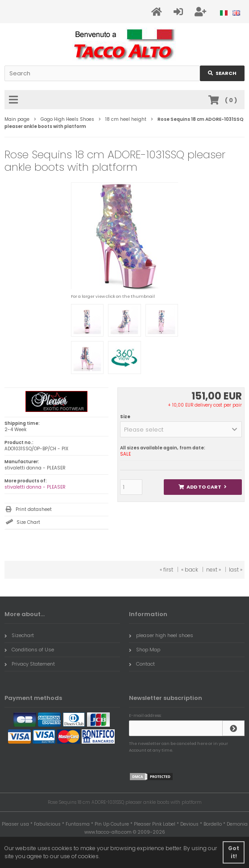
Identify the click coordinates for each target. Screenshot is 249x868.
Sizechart (19, 635)
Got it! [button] (234, 852)
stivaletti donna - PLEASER (35, 487)
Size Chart (28, 522)
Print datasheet (34, 509)
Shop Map (145, 650)
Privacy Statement (30, 664)
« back (190, 570)
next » (214, 570)
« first (166, 570)
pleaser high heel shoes (161, 635)
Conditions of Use (29, 650)
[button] (181, 429)
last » (236, 570)
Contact (142, 664)
